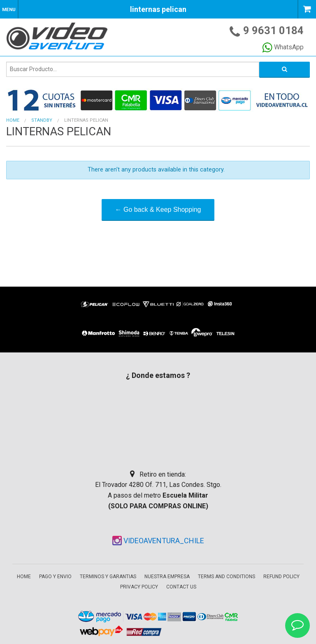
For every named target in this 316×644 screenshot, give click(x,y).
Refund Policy (281, 577)
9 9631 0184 (273, 30)
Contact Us (181, 587)
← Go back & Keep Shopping (158, 210)
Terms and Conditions (227, 577)
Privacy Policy (139, 587)
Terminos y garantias (108, 577)
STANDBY (42, 120)
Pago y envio (55, 577)
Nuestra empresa (167, 577)
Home (13, 120)
